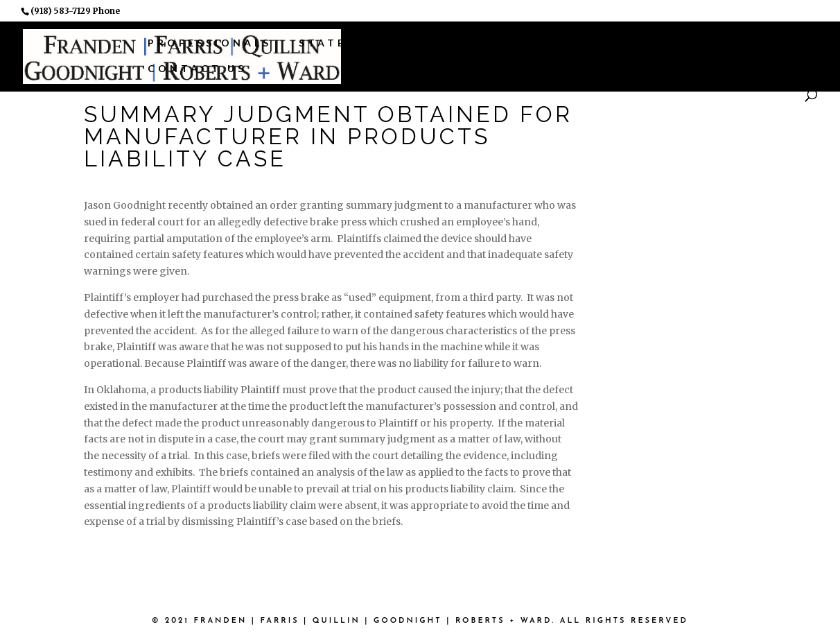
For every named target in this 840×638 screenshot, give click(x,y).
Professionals (210, 43)
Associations (597, 43)
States (327, 43)
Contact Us (197, 68)
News (703, 43)
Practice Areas (448, 43)
